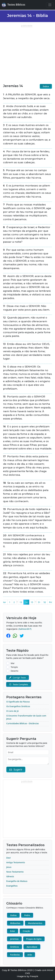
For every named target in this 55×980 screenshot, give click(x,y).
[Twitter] (22, 636)
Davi (8, 858)
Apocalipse (32, 947)
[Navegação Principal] (50, 5)
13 (21, 602)
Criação (26, 931)
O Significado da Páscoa (18, 702)
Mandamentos (35, 923)
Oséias (13, 915)
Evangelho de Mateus (17, 881)
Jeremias (14, 939)
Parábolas (15, 955)
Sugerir (16, 769)
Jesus (9, 867)
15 (32, 602)
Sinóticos (15, 947)
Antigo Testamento (16, 862)
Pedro (27, 915)
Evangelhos (12, 886)
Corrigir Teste (18, 678)
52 (45, 602)
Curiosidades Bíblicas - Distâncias (23, 723)
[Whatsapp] (15, 636)
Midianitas (15, 923)
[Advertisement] (27, 55)
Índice (46, 86)
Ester (13, 931)
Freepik (34, 976)
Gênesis (10, 876)
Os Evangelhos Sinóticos (18, 706)
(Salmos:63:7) (25, 629)
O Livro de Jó (12, 711)
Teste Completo (19, 684)
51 (39, 602)
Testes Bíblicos (13, 5)
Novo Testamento (15, 872)
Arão (30, 955)
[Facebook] (9, 636)
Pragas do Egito (34, 939)
